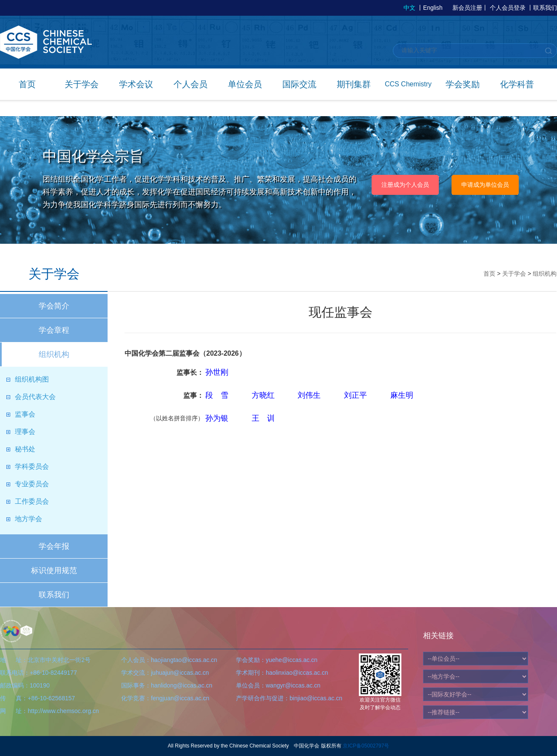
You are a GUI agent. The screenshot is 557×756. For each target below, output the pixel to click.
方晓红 (263, 395)
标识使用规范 (54, 571)
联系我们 (545, 8)
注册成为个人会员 (405, 185)
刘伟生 (309, 395)
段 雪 (217, 395)
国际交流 (299, 84)
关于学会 (82, 84)
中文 (409, 8)
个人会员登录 (508, 8)
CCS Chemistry (408, 84)
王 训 (263, 418)
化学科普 (517, 84)
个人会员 (190, 84)
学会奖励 (463, 84)
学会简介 (54, 306)
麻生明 (402, 395)
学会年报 (54, 546)
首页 (27, 84)
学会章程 (54, 330)
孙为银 (217, 418)
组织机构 (54, 354)
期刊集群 (354, 84)
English (433, 8)
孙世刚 (217, 372)
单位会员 (245, 84)
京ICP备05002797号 (366, 746)
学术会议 (136, 84)
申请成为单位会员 (485, 185)
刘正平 (355, 395)
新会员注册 (467, 8)
